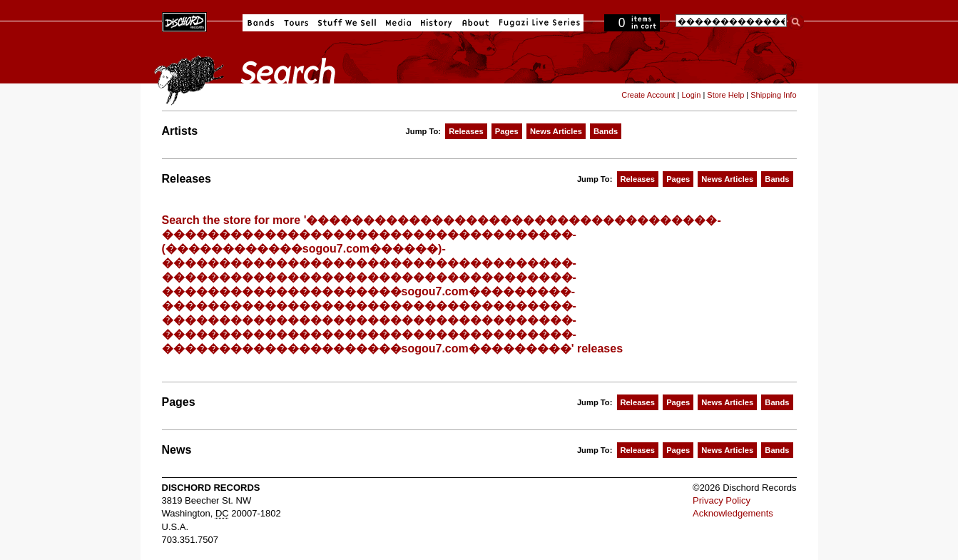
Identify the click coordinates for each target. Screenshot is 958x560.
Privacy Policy (722, 500)
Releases (466, 131)
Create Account (648, 95)
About (475, 23)
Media (398, 23)
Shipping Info (773, 95)
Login (691, 95)
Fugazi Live (538, 23)
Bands (261, 23)
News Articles (556, 131)
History (437, 23)
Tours (296, 23)
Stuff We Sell (347, 23)
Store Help (725, 95)
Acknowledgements (733, 513)
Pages (507, 131)
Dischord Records (184, 21)
